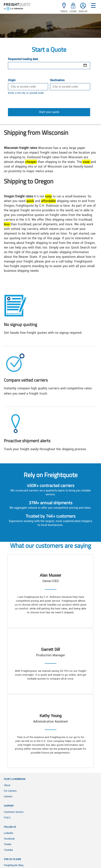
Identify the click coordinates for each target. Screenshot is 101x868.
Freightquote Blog (14, 865)
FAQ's (7, 818)
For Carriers (10, 791)
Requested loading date (23, 59)
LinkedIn (9, 833)
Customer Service (14, 812)
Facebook (9, 839)
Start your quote (49, 112)
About (7, 785)
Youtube (8, 850)
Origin (12, 80)
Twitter (8, 844)
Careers (8, 797)
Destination (57, 80)
